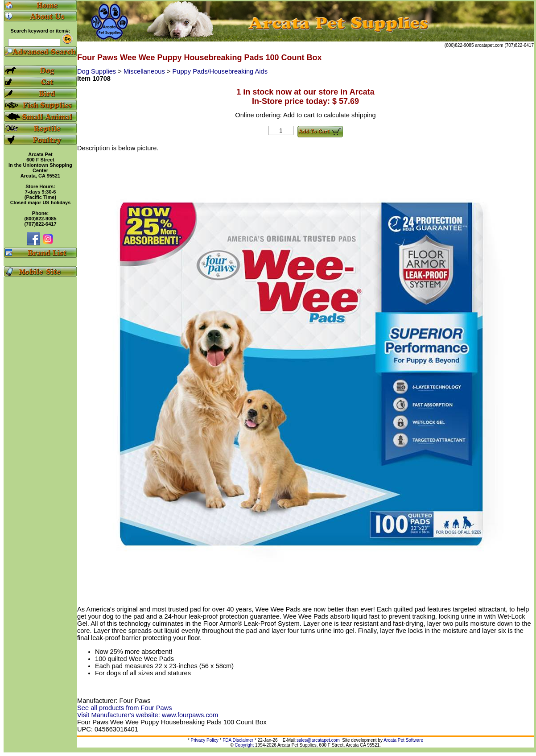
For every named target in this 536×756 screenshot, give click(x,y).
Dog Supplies (97, 71)
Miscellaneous (145, 71)
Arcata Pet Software (403, 740)
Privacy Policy (205, 740)
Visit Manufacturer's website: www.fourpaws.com (148, 715)
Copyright (244, 745)
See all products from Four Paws (125, 708)
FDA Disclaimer (238, 740)
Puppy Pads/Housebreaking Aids (220, 71)
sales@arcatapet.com (318, 740)
